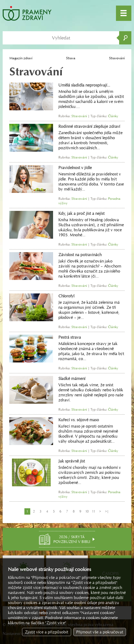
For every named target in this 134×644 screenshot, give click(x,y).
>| (107, 511)
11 (94, 511)
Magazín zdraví (21, 58)
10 (87, 511)
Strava (71, 58)
